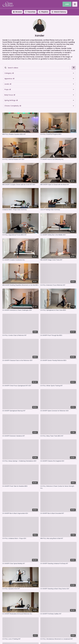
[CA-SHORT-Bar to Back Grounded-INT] (58, 513)
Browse (17, 12)
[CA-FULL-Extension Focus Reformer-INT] (58, 285)
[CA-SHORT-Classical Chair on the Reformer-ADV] (21, 360)
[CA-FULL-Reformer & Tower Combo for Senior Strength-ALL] (58, 487)
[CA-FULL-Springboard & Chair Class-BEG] (58, 310)
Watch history (59, 12)
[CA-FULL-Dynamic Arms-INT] (21, 589)
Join (67, 4)
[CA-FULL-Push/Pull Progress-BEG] (58, 134)
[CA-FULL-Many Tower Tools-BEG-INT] (58, 436)
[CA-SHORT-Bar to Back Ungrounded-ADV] (21, 513)
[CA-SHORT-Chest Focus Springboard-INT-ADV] (21, 386)
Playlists (43, 12)
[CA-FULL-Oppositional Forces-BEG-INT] (21, 235)
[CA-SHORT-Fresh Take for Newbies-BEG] (21, 486)
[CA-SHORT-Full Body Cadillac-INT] (58, 614)
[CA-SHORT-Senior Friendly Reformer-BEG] (58, 360)
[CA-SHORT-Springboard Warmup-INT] (21, 411)
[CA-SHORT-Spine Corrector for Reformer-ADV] (58, 411)
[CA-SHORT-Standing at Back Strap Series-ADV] (58, 589)
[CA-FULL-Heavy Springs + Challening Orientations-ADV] (21, 461)
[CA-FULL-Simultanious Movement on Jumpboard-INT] (58, 639)
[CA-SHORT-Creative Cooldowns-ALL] (21, 260)
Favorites (30, 12)
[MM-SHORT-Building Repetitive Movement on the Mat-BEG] (21, 285)
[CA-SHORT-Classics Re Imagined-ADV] (58, 461)
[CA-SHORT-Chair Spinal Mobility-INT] (21, 564)
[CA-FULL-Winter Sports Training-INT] (58, 386)
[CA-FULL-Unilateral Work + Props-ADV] (21, 538)
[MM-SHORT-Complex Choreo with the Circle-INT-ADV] (21, 185)
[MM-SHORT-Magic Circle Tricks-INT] (58, 260)
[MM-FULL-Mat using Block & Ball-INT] (58, 538)
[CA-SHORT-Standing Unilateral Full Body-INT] (58, 564)
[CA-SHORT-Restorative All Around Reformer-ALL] (21, 614)
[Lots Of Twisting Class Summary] (58, 210)
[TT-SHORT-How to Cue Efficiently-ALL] (58, 159)
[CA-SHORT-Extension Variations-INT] (21, 436)
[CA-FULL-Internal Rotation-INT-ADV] (21, 159)
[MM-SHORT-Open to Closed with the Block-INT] (58, 185)
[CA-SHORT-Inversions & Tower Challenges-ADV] (21, 310)
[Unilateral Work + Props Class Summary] (21, 210)
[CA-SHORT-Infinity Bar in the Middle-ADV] (58, 235)
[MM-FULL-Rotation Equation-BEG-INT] (21, 134)
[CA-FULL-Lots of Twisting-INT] (21, 639)
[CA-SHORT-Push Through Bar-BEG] (58, 335)
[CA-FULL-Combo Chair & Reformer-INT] (21, 335)
